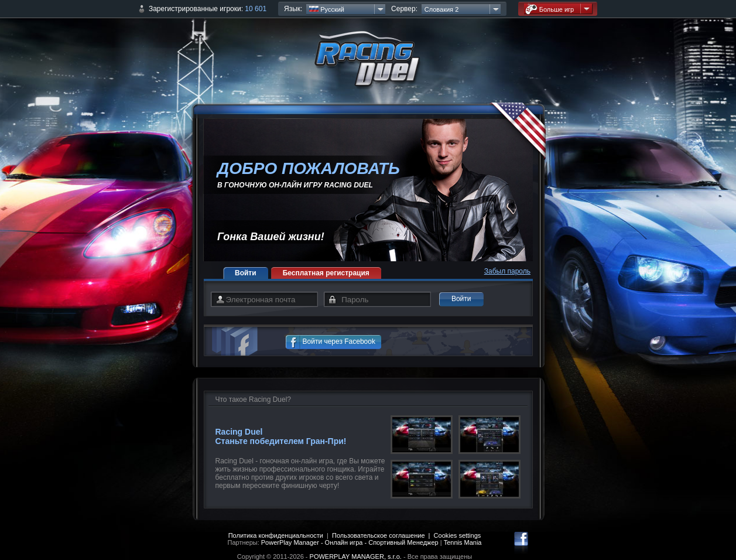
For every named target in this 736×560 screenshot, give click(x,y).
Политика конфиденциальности (276, 535)
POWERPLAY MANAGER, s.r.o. (356, 556)
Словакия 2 (442, 9)
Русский (327, 9)
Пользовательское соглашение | (383, 535)
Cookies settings (458, 535)
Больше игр (550, 9)
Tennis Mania (463, 542)
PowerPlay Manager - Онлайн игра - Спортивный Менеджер (350, 542)
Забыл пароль (507, 271)
